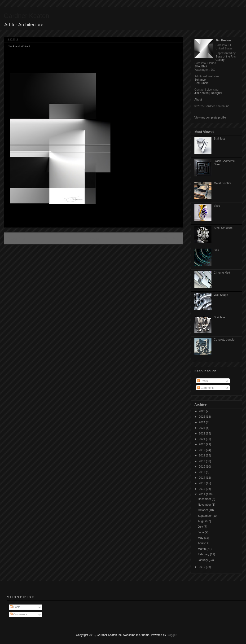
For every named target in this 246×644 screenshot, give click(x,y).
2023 (202, 428)
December (205, 499)
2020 (202, 444)
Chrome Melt (222, 273)
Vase (217, 206)
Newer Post (16, 238)
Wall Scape (221, 295)
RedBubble (201, 83)
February (204, 554)
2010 (202, 567)
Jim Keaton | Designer (208, 93)
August (203, 521)
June (201, 532)
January (203, 560)
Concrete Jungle (224, 340)
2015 (202, 472)
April (201, 543)
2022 (202, 434)
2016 (202, 467)
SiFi (216, 250)
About (198, 100)
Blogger (172, 635)
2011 (202, 494)
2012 (202, 489)
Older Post (171, 238)
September (205, 516)
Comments (206, 388)
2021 (202, 439)
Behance (200, 80)
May (201, 538)
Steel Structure (223, 228)
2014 (202, 478)
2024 (202, 422)
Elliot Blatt (201, 66)
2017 (202, 461)
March (202, 549)
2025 (202, 417)
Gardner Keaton (26, 16)
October (203, 510)
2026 (202, 411)
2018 (202, 456)
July (201, 527)
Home (94, 238)
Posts (202, 381)
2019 (202, 450)
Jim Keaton (223, 40)
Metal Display (222, 183)
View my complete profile (210, 118)
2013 (202, 483)
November (205, 505)
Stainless (220, 139)
